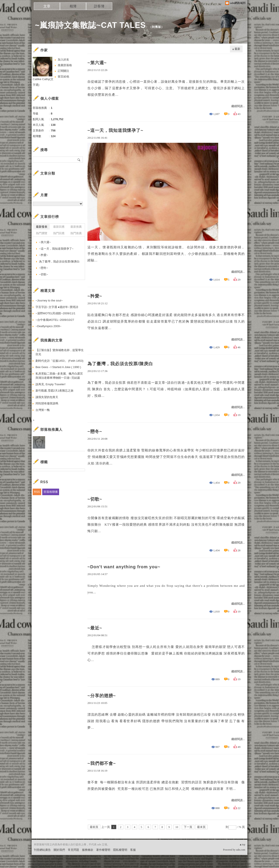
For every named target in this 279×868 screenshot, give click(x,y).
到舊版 (157, 27)
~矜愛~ (95, 296)
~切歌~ (95, 499)
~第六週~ (97, 63)
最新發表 (42, 227)
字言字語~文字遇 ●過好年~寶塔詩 (57, 307)
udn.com (241, 850)
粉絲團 (38, 865)
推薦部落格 (65, 65)
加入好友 (63, 60)
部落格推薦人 (51, 430)
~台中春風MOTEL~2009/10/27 (55, 320)
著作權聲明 (103, 850)
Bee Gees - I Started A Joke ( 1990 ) (58, 367)
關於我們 (59, 850)
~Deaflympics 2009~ (48, 326)
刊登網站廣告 (42, 850)
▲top (242, 844)
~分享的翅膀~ (102, 696)
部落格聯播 (51, 492)
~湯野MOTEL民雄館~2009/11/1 (55, 313)
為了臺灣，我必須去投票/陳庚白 (120, 364)
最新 (237, 49)
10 (177, 827)
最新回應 (59, 227)
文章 (47, 6)
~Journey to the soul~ (49, 300)
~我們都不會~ (102, 763)
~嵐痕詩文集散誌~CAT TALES (90, 25)
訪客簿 (99, 6)
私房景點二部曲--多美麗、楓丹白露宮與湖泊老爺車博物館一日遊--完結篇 (59, 376)
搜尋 (79, 160)
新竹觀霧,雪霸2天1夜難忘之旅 (54, 391)
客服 (133, 850)
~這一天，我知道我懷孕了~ (115, 130)
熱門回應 (59, 233)
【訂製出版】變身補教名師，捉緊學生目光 (60, 352)
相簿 (73, 6)
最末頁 (201, 827)
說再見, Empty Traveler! (50, 384)
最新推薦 (76, 227)
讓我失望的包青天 (47, 397)
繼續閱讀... (238, 106)
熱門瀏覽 (42, 233)
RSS (37, 492)
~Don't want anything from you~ (124, 567)
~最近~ (95, 628)
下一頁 (188, 827)
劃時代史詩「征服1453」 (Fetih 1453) (60, 361)
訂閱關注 (63, 71)
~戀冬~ (95, 431)
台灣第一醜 (43, 410)
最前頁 (94, 827)
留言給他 (63, 77)
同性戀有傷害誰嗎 (47, 403)
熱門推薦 (76, 233)
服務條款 (88, 850)
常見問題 (73, 850)
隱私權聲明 (120, 850)
